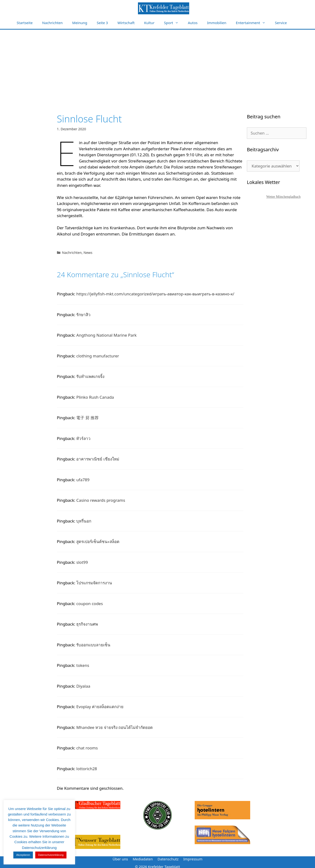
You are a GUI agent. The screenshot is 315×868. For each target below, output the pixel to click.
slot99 (82, 562)
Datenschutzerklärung (51, 855)
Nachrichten (52, 23)
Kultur (149, 23)
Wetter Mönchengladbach (284, 197)
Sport (173, 23)
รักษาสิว (83, 315)
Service (281, 23)
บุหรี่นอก (84, 521)
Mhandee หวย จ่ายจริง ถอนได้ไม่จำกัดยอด (114, 727)
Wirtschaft (126, 23)
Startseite (25, 23)
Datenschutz (168, 859)
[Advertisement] (157, 65)
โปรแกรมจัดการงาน (94, 583)
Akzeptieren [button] (23, 855)
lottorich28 (87, 769)
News (88, 253)
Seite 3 (102, 23)
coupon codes (89, 604)
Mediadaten (143, 859)
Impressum (193, 859)
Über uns (120, 859)
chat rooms (87, 748)
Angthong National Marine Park (106, 335)
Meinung (80, 23)
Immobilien (217, 23)
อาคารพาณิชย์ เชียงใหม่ (98, 459)
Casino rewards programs (101, 500)
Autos (193, 23)
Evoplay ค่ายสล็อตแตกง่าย (100, 707)
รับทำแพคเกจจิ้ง (90, 376)
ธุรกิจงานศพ (87, 624)
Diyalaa (83, 686)
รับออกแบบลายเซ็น (93, 645)
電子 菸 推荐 (87, 418)
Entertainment (253, 23)
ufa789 (83, 480)
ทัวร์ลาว (83, 438)
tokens (83, 665)
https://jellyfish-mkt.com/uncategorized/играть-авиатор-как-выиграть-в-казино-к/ (155, 294)
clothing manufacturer (98, 356)
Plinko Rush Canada (95, 397)
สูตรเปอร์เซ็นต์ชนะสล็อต (98, 541)
